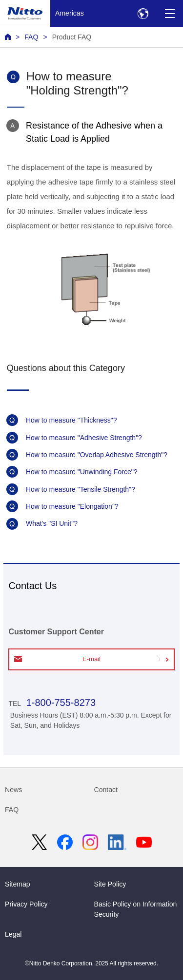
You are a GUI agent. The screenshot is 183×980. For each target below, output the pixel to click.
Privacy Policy (26, 904)
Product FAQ (72, 37)
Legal (13, 934)
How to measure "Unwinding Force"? (82, 472)
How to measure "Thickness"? (71, 420)
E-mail (91, 659)
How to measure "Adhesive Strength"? (84, 438)
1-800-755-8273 (60, 703)
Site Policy (110, 884)
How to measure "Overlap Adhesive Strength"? (97, 455)
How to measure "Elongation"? (72, 506)
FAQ (31, 37)
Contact (106, 790)
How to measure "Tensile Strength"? (81, 489)
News (13, 790)
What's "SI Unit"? (52, 523)
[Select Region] (143, 13)
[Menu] (170, 13)
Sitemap (18, 884)
